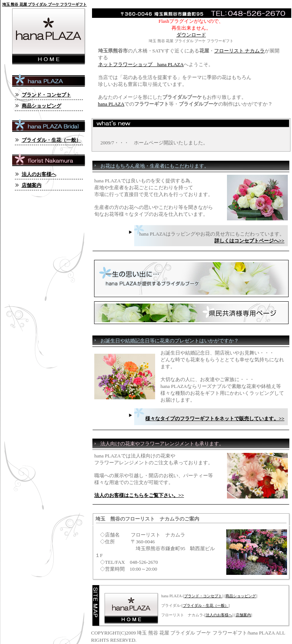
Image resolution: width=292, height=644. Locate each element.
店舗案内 (243, 615)
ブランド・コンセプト (203, 596)
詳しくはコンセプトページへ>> (249, 241)
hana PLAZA (111, 104)
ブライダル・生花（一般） (206, 605)
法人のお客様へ (219, 615)
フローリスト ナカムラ (239, 51)
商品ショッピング (241, 596)
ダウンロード (191, 35)
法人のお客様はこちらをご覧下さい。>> (139, 495)
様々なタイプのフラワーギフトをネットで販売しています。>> (215, 419)
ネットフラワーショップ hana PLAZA (141, 64)
